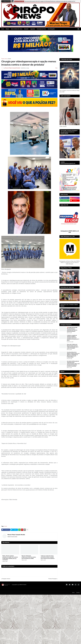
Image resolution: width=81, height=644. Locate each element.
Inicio (73, 593)
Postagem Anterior (6, 579)
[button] (77, 1)
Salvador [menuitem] (26, 29)
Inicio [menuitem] (3, 29)
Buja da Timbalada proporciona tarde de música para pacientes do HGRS (29, 557)
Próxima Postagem (53, 579)
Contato (78, 593)
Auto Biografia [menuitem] (51, 29)
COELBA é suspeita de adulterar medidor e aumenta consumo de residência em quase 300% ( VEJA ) (73, 338)
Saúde (9, 59)
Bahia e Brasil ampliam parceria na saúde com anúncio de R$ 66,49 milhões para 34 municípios (10, 558)
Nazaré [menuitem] (7, 29)
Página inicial (4, 59)
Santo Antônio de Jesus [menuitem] (17, 29)
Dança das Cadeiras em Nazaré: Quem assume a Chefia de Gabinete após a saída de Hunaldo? (73, 346)
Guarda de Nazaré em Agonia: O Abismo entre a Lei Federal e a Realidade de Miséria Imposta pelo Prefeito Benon (73, 355)
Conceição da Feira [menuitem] (41, 29)
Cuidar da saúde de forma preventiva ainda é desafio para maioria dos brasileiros (48, 557)
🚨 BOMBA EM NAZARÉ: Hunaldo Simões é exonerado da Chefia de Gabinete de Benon (72, 329)
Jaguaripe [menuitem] (33, 29)
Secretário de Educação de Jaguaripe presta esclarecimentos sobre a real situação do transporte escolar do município (73, 364)
